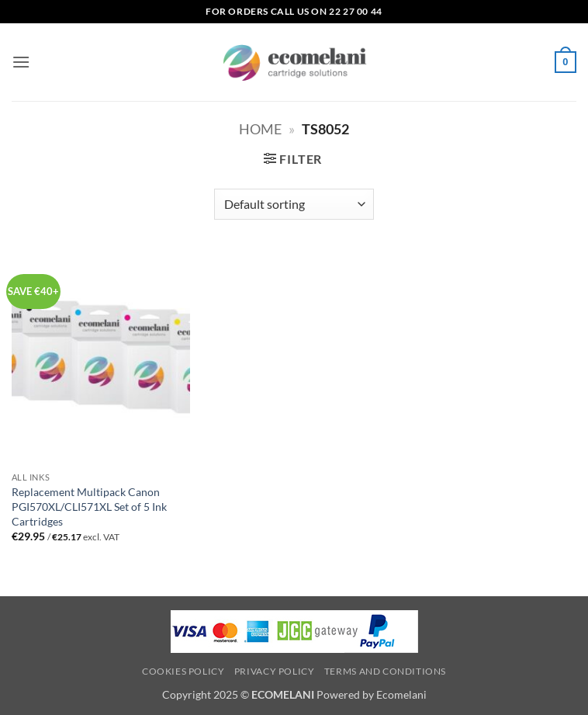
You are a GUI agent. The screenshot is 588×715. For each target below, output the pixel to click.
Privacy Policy (275, 671)
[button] (21, 62)
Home (260, 129)
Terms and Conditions (385, 671)
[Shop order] (294, 204)
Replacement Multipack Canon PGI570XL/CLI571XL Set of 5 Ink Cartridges (89, 506)
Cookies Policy (183, 671)
